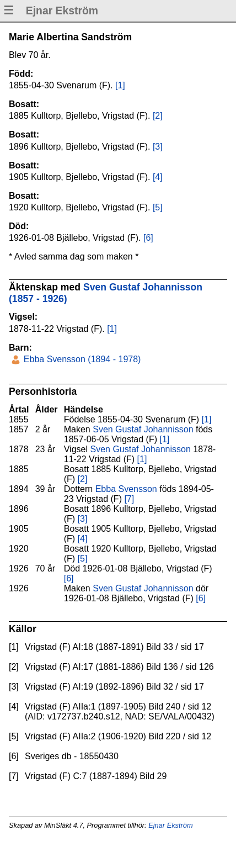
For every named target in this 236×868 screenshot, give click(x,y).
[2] (158, 116)
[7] (129, 499)
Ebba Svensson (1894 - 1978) (81, 359)
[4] (158, 177)
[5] (158, 207)
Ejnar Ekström (170, 825)
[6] (148, 238)
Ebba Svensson (126, 489)
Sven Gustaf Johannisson (143, 429)
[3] (158, 147)
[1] (120, 85)
